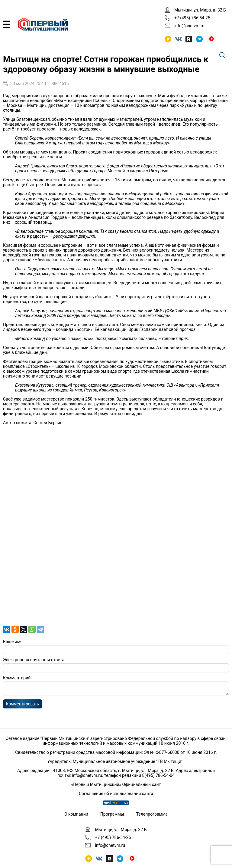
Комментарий (17, 678)
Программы (112, 814)
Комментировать (23, 706)
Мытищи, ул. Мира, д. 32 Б (200, 10)
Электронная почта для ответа (34, 660)
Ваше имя (13, 642)
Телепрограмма (152, 814)
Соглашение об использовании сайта (116, 794)
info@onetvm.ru (189, 26)
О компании (76, 814)
